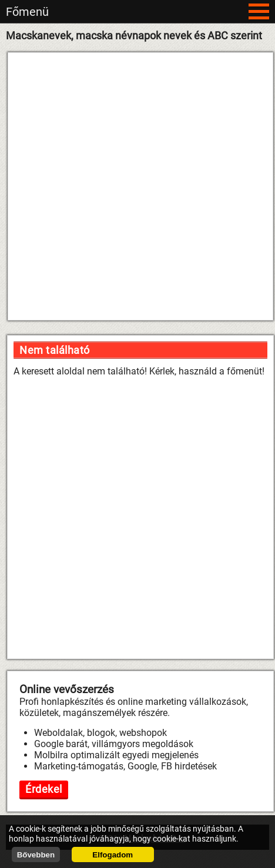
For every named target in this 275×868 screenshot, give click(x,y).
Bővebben (36, 855)
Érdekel (44, 789)
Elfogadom (113, 855)
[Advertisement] (134, 186)
